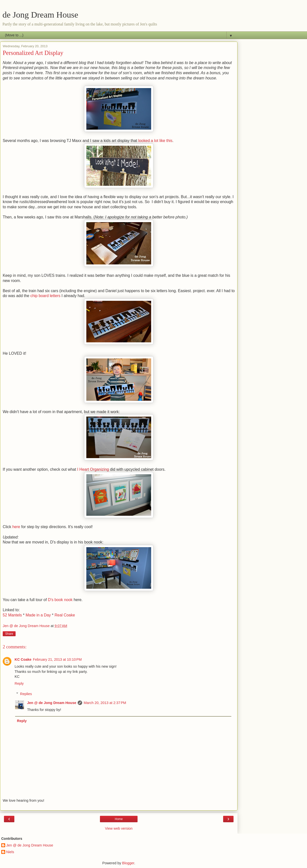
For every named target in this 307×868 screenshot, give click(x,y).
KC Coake (23, 659)
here (17, 527)
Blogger (128, 863)
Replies (26, 694)
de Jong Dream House (40, 15)
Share (9, 634)
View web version (119, 828)
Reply (19, 683)
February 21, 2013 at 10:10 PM (57, 659)
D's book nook (60, 600)
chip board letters (45, 296)
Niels (10, 852)
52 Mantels (12, 615)
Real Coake (65, 615)
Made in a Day (38, 615)
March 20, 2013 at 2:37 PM (105, 703)
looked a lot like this (155, 141)
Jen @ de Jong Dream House (52, 703)
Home (119, 819)
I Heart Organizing (93, 469)
